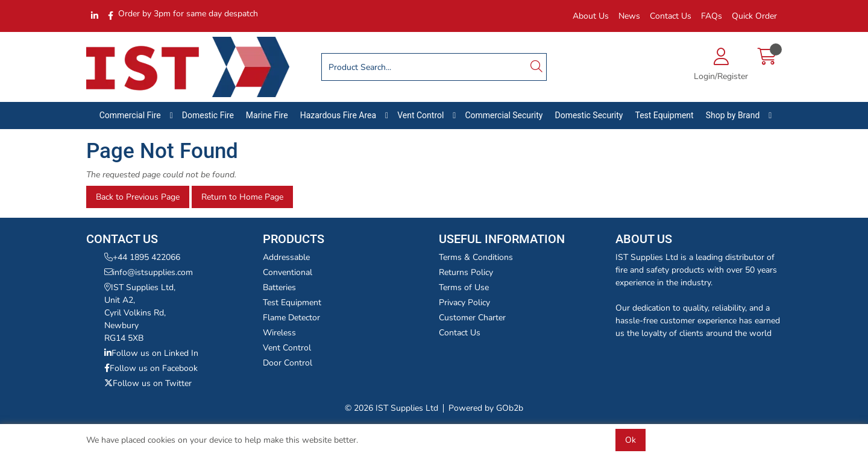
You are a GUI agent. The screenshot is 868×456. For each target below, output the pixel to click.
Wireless (279, 333)
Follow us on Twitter (148, 383)
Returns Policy (466, 272)
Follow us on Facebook (151, 368)
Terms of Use (464, 287)
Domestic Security (589, 115)
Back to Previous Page (138, 197)
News (629, 16)
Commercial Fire (130, 115)
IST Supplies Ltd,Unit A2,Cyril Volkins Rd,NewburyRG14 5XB (140, 313)
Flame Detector (291, 318)
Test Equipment (664, 115)
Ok (631, 440)
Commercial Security (504, 115)
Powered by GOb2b (486, 408)
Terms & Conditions (476, 257)
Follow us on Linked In (151, 353)
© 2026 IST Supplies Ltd (392, 408)
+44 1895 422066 (142, 257)
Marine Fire (267, 115)
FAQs (712, 16)
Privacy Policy (464, 302)
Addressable (286, 257)
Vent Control (420, 115)
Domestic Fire (208, 115)
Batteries (279, 287)
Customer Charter (472, 318)
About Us (591, 16)
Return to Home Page (242, 197)
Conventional (288, 272)
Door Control (288, 363)
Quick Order (754, 16)
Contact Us (671, 16)
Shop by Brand (733, 115)
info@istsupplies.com (149, 272)
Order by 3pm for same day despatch (188, 14)
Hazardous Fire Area (338, 115)
